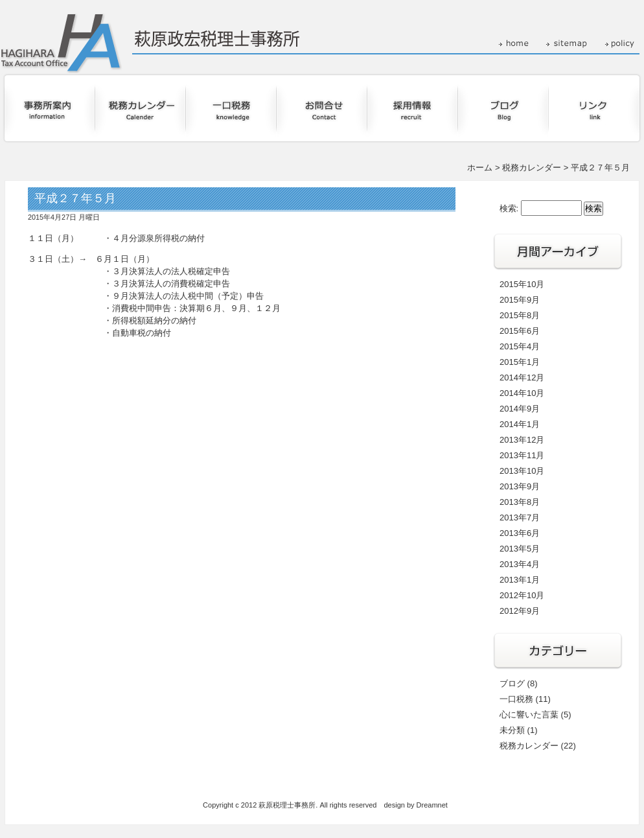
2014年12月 (522, 378)
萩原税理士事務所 (287, 805)
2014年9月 (520, 409)
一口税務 (516, 699)
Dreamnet (432, 805)
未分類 (512, 730)
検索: (509, 208)
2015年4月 (520, 346)
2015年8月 (520, 315)
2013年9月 (520, 486)
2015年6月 (520, 331)
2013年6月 (520, 533)
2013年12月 (522, 440)
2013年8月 (520, 502)
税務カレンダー (532, 168)
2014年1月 (520, 424)
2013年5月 (520, 549)
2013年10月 (522, 471)
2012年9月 (520, 611)
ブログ (512, 683)
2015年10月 (522, 284)
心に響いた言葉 (529, 715)
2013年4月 (520, 564)
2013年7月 (520, 518)
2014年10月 (522, 393)
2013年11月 (522, 455)
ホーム (480, 168)
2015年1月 (520, 362)
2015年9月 (520, 300)
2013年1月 (520, 580)
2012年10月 (522, 595)
